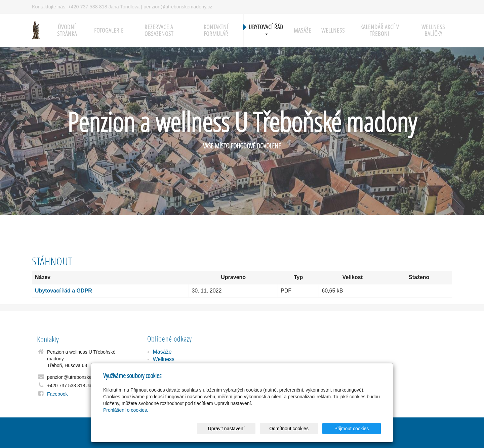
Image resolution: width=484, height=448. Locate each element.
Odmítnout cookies (300, 429)
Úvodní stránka (67, 30)
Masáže (302, 30)
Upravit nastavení (244, 429)
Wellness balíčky (433, 30)
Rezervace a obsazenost (159, 30)
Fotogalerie (109, 30)
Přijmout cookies (355, 429)
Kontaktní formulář (216, 30)
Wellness (333, 30)
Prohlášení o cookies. (126, 410)
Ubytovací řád (266, 29)
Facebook (57, 394)
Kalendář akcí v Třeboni (380, 30)
